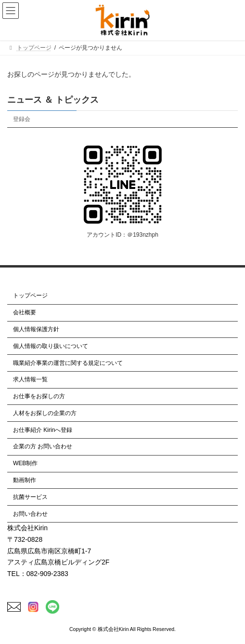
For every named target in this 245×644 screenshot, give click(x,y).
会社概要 (25, 312)
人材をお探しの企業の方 (45, 413)
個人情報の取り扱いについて (51, 346)
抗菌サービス (30, 497)
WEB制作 (25, 463)
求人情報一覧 (30, 379)
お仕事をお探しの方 (39, 396)
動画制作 (25, 480)
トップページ (30, 296)
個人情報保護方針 (36, 329)
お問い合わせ (30, 514)
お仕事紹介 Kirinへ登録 (43, 430)
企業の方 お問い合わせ (43, 447)
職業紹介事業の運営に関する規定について (68, 363)
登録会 (22, 119)
